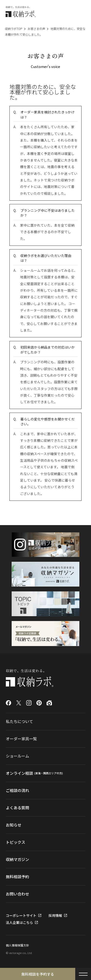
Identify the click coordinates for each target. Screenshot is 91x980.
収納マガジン (17, 859)
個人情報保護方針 (17, 945)
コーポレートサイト (21, 915)
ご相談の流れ (17, 790)
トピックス (16, 842)
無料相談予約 (17, 877)
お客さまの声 (36, 29)
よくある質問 (17, 808)
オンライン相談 (34, 773)
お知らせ (14, 825)
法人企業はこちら (19, 922)
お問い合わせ (17, 894)
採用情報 (55, 915)
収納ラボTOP (14, 29)
